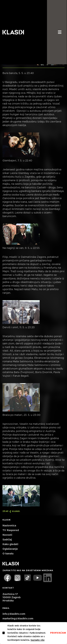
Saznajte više (38, 640)
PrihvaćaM (58, 633)
